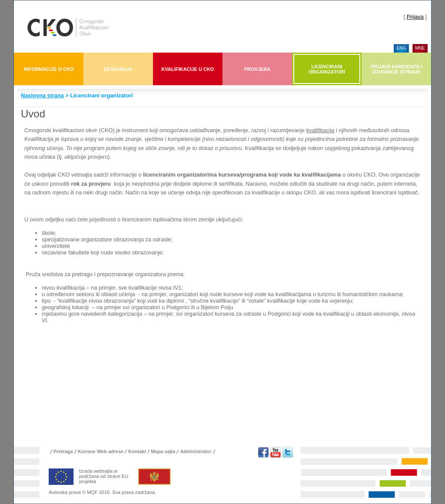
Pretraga (63, 451)
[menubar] (222, 69)
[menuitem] (401, 48)
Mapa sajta (163, 451)
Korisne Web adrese (101, 451)
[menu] (412, 48)
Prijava (415, 17)
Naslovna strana (42, 95)
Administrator (196, 451)
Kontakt (137, 451)
